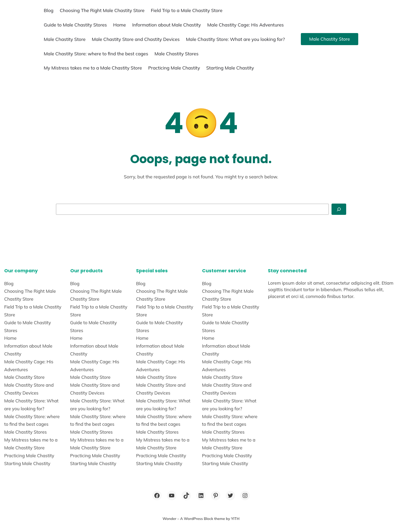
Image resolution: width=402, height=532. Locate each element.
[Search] (339, 209)
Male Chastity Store (65, 39)
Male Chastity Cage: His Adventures (246, 25)
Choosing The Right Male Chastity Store (102, 10)
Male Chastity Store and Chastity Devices (136, 39)
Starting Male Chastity (230, 68)
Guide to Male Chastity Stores (75, 25)
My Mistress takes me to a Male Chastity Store (93, 68)
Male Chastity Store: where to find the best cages (96, 54)
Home (120, 25)
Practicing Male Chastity (174, 68)
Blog (49, 10)
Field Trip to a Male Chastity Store (186, 10)
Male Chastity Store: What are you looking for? (235, 39)
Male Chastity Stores (176, 54)
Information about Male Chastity (166, 25)
